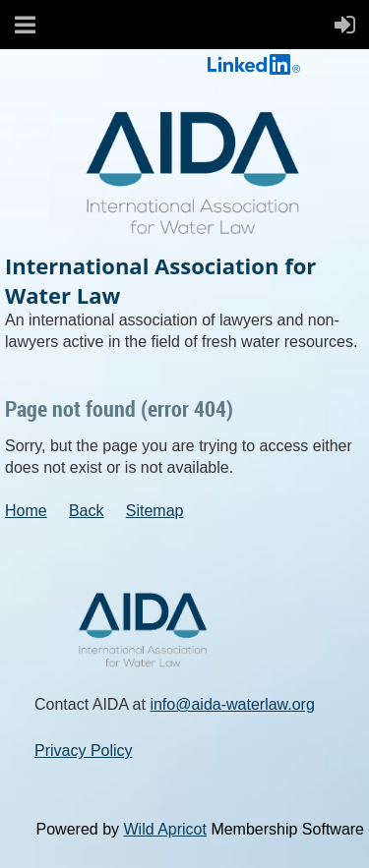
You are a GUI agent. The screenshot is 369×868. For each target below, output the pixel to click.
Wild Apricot (164, 829)
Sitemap (155, 511)
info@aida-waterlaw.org (232, 704)
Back (87, 511)
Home (26, 511)
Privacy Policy (84, 751)
